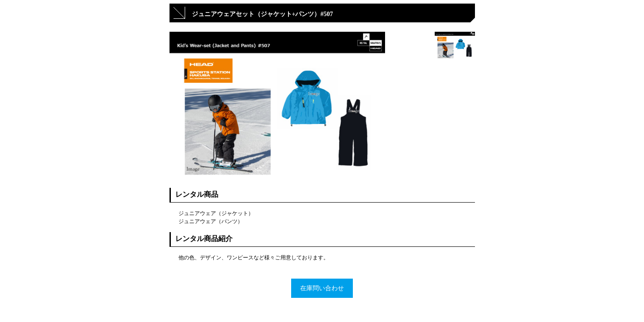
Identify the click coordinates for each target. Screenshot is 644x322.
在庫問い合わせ (322, 288)
